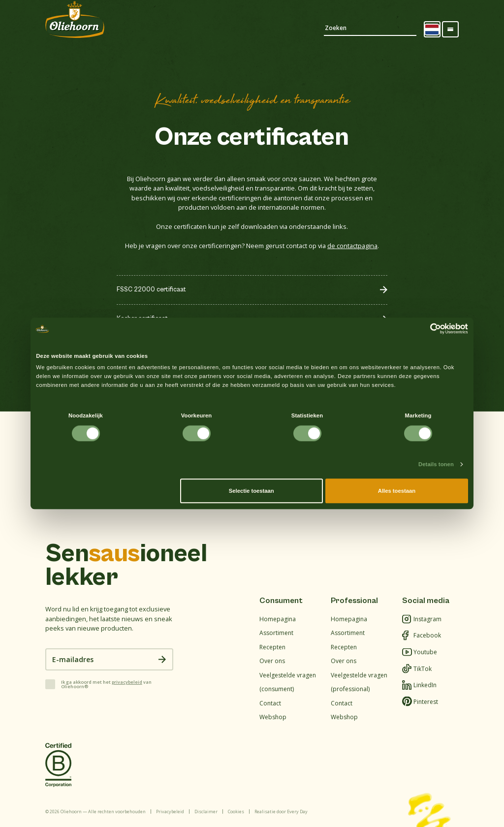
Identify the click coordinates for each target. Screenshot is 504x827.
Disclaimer (206, 811)
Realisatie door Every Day (281, 811)
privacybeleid (127, 682)
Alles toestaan (397, 491)
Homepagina (278, 619)
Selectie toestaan (252, 491)
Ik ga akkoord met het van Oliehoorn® (106, 684)
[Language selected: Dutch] (432, 30)
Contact (270, 703)
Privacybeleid (170, 811)
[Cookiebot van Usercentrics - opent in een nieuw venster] (425, 329)
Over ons (272, 661)
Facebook (422, 636)
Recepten (272, 647)
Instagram (422, 620)
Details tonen (436, 464)
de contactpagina (352, 246)
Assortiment (276, 633)
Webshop (273, 717)
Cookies (236, 811)
